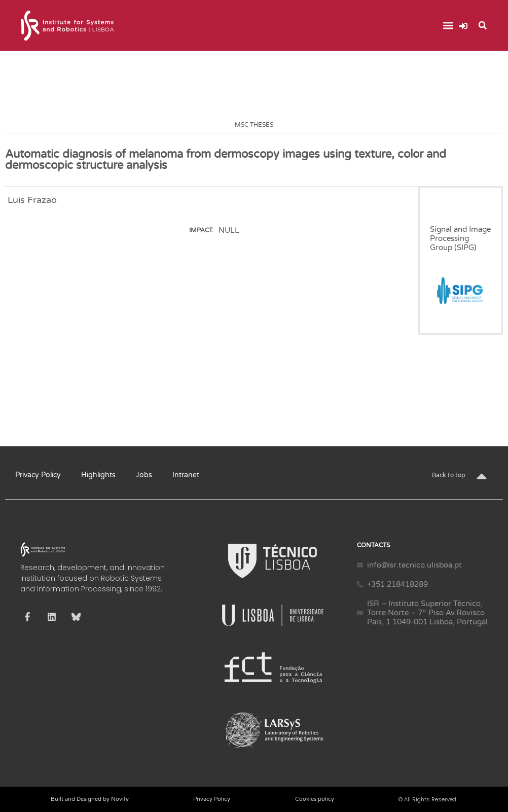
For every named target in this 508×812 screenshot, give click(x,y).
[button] (448, 26)
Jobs (144, 475)
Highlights (98, 475)
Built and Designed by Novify (90, 799)
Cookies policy (315, 799)
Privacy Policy (38, 475)
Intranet (186, 475)
